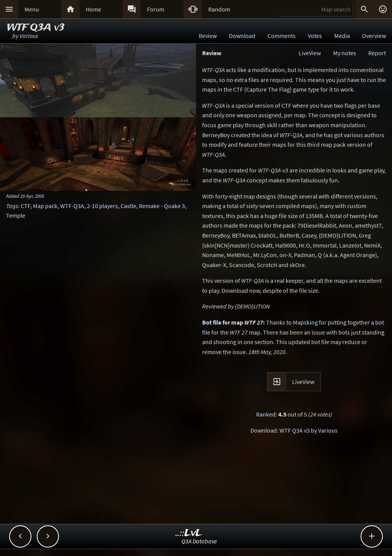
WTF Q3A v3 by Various (309, 430)
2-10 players (102, 206)
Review (208, 36)
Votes (315, 36)
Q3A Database (199, 541)
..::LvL (189, 533)
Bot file (212, 322)
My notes (345, 53)
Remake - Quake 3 (162, 206)
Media (342, 36)
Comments (282, 36)
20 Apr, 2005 (32, 196)
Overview (374, 36)
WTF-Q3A (72, 206)
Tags (12, 206)
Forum (156, 9)
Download (242, 36)
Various (29, 36)
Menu (32, 9)
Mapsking (305, 322)
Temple (16, 215)
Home (93, 9)
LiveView (310, 53)
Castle (128, 206)
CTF (25, 206)
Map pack (45, 206)
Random (219, 9)
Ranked (266, 414)
